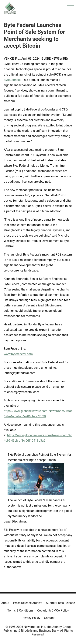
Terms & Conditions (20, 610)
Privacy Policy (31, 618)
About (5, 603)
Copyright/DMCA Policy (53, 610)
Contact (49, 618)
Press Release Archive (28, 603)
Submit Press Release (60, 603)
